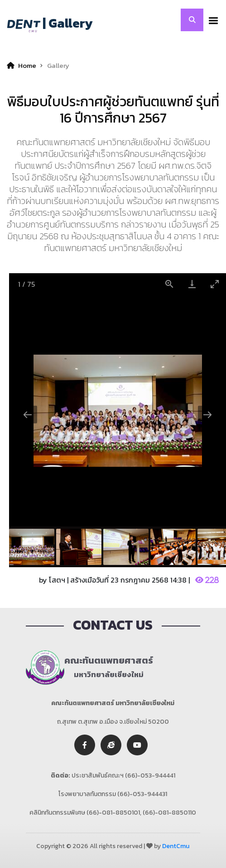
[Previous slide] (28, 415)
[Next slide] (207, 415)
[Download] (192, 284)
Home (22, 65)
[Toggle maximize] (215, 284)
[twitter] (111, 745)
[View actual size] (169, 284)
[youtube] (137, 745)
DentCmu (176, 846)
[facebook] (85, 745)
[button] (211, 20)
